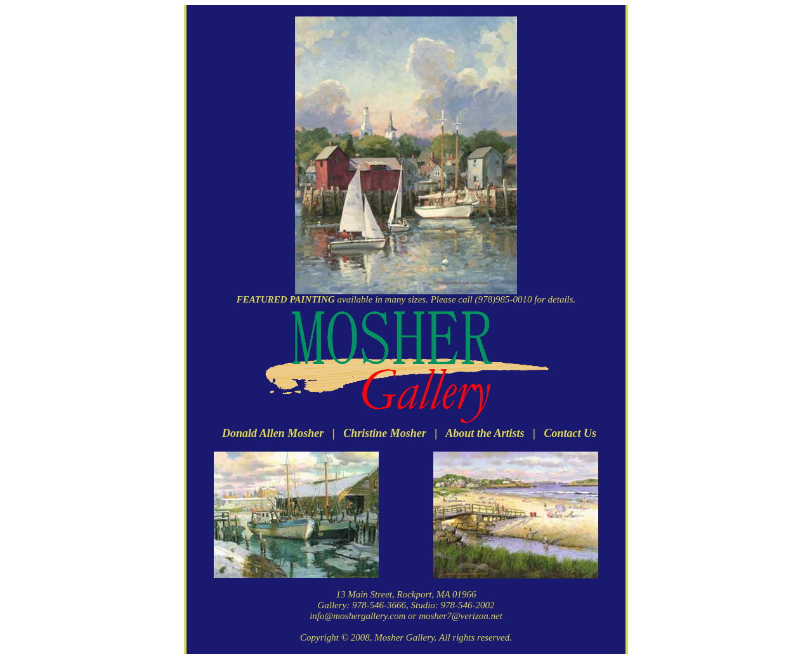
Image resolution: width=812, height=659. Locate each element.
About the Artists (485, 433)
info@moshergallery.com (357, 616)
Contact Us (571, 433)
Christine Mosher (385, 433)
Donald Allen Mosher (273, 433)
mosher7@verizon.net (461, 616)
